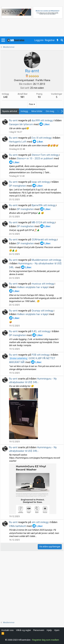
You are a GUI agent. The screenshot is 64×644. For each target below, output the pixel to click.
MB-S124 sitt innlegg (43, 222)
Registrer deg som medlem (46, 640)
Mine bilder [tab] (37, 111)
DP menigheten (17, 186)
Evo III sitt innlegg (41, 138)
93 (39, 97)
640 (5, 97)
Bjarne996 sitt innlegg (44, 205)
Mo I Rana (45, 80)
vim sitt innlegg (40, 522)
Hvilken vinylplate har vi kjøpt (33, 287)
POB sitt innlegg (40, 355)
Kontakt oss (8, 630)
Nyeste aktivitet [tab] (10, 111)
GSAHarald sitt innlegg (44, 240)
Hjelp (49, 630)
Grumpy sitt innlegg (42, 311)
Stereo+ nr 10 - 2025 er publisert (35, 158)
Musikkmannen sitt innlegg (46, 260)
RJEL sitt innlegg (41, 331)
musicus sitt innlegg (43, 284)
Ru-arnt (13, 120)
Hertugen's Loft (18, 142)
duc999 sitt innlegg (42, 120)
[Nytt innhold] (58, 40)
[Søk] (62, 40)
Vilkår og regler (23, 630)
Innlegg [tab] (24, 111)
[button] (3, 40)
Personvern (39, 630)
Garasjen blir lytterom (21, 124)
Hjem (57, 630)
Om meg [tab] (50, 111)
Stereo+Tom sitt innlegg (45, 155)
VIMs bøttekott (17, 526)
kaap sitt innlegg (41, 182)
